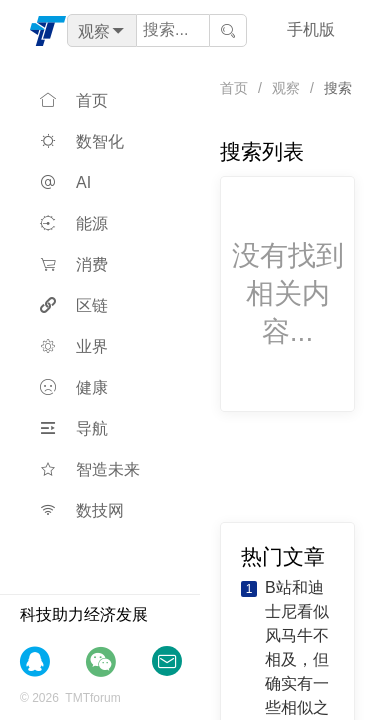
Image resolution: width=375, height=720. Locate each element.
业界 (74, 346)
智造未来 (90, 469)
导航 (74, 428)
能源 (74, 223)
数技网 (82, 510)
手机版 (311, 29)
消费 (74, 264)
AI (65, 182)
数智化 (82, 141)
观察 (286, 88)
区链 (74, 305)
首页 (74, 100)
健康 (74, 387)
